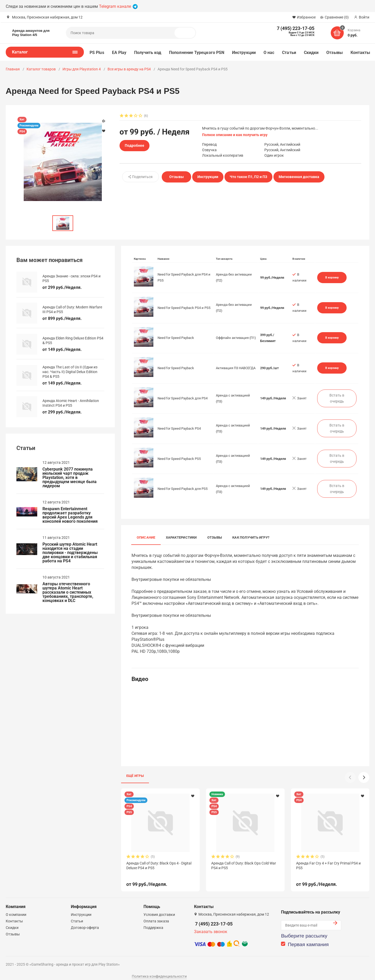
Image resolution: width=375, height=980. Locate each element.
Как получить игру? (251, 537)
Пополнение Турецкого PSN (197, 53)
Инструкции (244, 53)
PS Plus (97, 53)
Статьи (289, 53)
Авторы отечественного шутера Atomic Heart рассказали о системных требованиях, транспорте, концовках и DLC (68, 592)
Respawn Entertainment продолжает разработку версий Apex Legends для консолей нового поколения (70, 515)
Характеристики (181, 537)
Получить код (148, 53)
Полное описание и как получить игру (235, 135)
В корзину (332, 277)
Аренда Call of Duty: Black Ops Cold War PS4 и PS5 (244, 866)
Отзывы (334, 53)
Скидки (311, 53)
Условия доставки (159, 909)
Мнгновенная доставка (299, 177)
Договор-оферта (85, 922)
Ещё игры (135, 776)
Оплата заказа (156, 915)
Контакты (360, 53)
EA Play (119, 53)
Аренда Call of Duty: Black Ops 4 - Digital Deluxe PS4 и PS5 (159, 866)
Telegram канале (118, 6)
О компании (16, 909)
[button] (364, 777)
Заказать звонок (211, 926)
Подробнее (135, 145)
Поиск (187, 33)
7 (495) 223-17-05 (214, 918)
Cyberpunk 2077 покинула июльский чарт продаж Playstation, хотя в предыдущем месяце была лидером (70, 478)
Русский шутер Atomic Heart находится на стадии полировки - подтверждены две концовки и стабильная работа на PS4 (70, 553)
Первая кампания (308, 938)
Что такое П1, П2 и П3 (248, 177)
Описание (146, 537)
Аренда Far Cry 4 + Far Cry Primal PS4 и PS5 (328, 866)
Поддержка (153, 922)
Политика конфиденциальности (159, 970)
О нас (269, 53)
